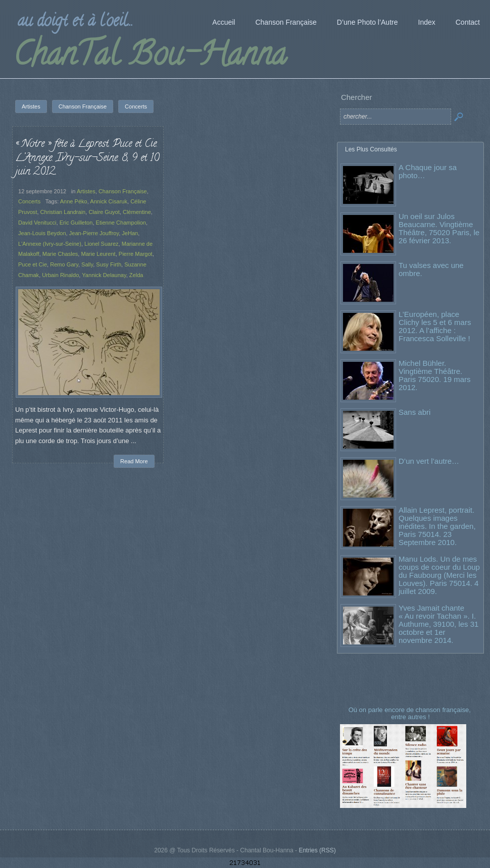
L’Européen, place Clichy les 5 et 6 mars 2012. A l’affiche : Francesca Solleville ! (435, 326)
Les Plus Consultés (371, 149)
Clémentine (137, 212)
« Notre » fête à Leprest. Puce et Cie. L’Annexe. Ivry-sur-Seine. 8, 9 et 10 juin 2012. (87, 158)
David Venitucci (37, 223)
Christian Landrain (63, 212)
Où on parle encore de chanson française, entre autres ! (411, 713)
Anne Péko (74, 201)
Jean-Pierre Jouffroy (94, 233)
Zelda (136, 275)
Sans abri (414, 412)
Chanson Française (123, 191)
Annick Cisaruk (109, 201)
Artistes (86, 191)
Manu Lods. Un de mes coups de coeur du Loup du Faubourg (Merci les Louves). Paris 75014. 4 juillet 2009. (439, 575)
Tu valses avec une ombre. (431, 269)
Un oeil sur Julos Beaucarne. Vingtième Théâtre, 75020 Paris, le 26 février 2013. (439, 228)
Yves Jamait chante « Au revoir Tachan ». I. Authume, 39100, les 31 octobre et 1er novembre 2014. (438, 624)
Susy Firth (109, 264)
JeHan (130, 233)
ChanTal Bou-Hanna (150, 58)
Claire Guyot (104, 212)
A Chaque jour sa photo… (428, 171)
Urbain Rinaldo (60, 275)
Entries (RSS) (317, 850)
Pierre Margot (136, 254)
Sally (87, 264)
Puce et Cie (33, 264)
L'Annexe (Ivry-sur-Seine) (50, 244)
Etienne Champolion (121, 223)
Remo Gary (64, 264)
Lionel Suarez (102, 244)
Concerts (29, 201)
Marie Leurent (98, 254)
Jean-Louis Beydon (42, 233)
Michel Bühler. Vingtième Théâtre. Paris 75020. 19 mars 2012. (435, 375)
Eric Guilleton (76, 223)
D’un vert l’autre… (429, 461)
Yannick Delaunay (104, 275)
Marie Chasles (60, 254)
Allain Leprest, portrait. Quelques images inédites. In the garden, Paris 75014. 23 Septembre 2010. (437, 526)
